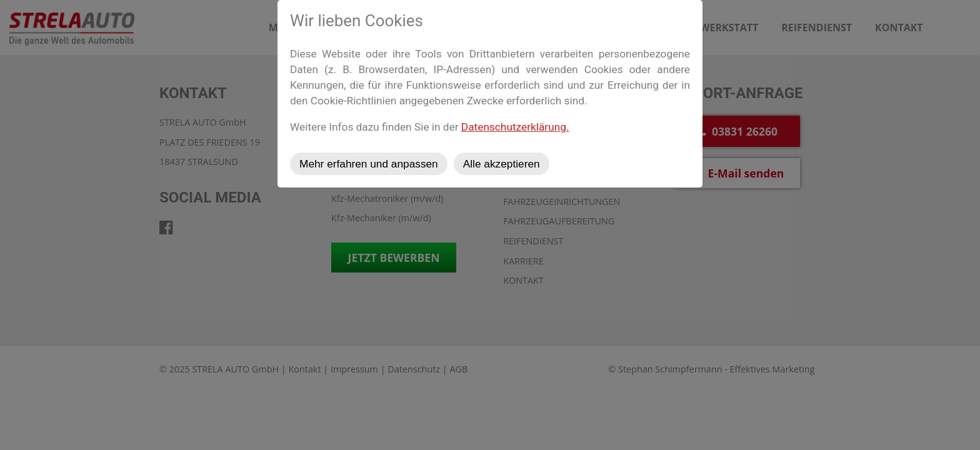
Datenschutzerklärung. (515, 127)
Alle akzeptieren (502, 164)
